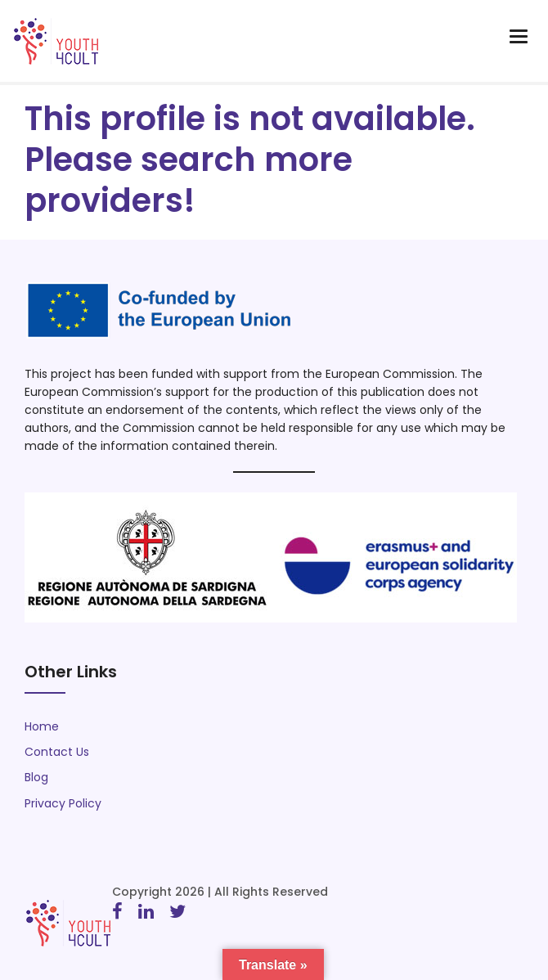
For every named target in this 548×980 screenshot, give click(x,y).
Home (42, 726)
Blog (36, 777)
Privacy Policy (63, 803)
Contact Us (57, 752)
